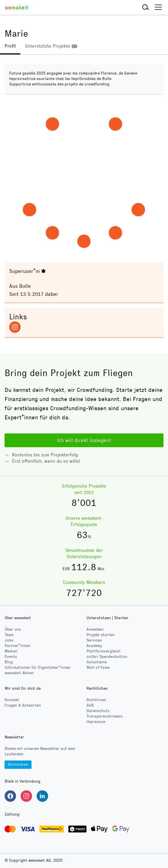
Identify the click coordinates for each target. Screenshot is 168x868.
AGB (90, 705)
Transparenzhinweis (104, 716)
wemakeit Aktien (19, 673)
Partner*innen (17, 646)
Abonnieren (18, 764)
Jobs (9, 640)
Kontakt (12, 700)
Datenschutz (98, 711)
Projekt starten (100, 635)
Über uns (13, 629)
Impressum (96, 722)
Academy (94, 646)
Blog (9, 662)
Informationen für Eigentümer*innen (37, 667)
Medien (11, 651)
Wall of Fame (98, 667)
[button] (146, 7)
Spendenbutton (107, 657)
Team (9, 635)
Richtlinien (96, 700)
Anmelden (95, 629)
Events (11, 657)
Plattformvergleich (103, 651)
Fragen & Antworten (23, 705)
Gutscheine (97, 662)
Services (94, 640)
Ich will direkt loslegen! (84, 440)
